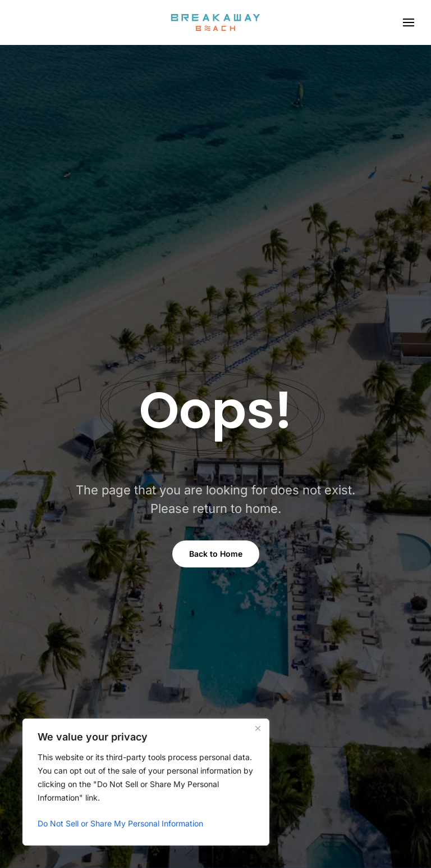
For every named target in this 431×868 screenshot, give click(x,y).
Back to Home (216, 554)
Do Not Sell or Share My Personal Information (120, 823)
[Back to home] (216, 22)
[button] (409, 22)
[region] (146, 782)
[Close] (258, 728)
